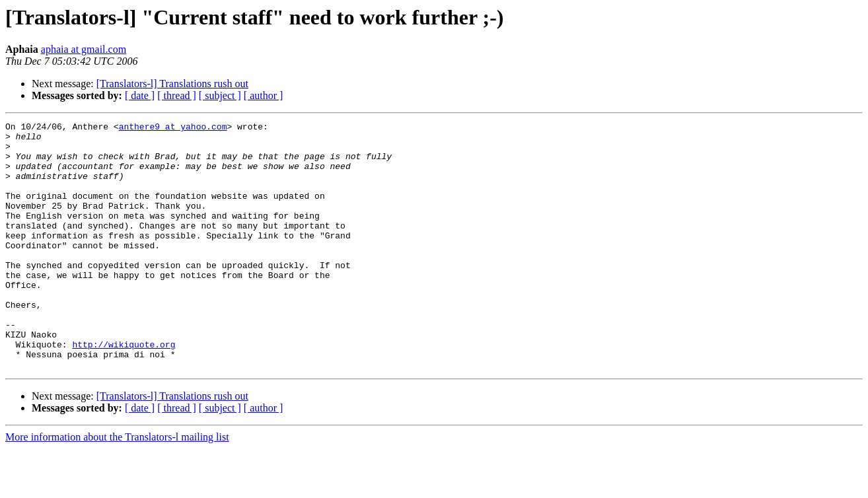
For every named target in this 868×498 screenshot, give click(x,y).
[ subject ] (220, 95)
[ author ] (264, 95)
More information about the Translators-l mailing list (117, 486)
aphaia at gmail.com (84, 49)
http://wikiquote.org (124, 390)
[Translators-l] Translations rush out (172, 84)
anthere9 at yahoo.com (173, 128)
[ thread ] (177, 95)
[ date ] (140, 95)
